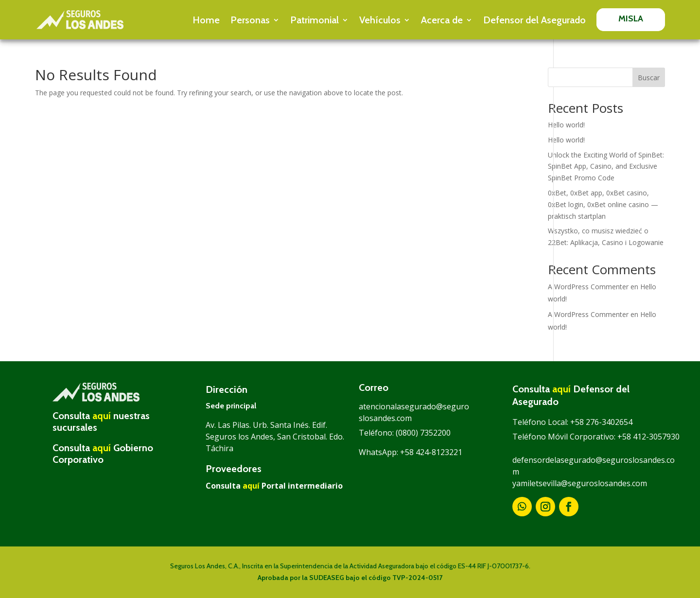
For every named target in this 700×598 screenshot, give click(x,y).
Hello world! (566, 125)
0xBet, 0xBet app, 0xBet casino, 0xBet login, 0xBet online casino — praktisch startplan (603, 204)
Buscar (649, 78)
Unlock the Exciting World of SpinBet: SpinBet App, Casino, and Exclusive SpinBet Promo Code (606, 167)
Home (206, 20)
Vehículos (380, 20)
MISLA (631, 18)
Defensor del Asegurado (534, 20)
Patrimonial (315, 20)
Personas (250, 20)
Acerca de (442, 20)
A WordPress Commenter (588, 287)
